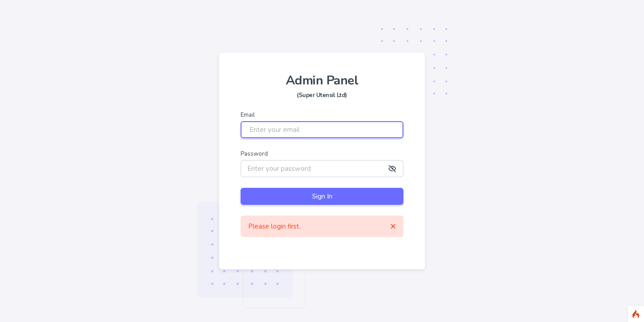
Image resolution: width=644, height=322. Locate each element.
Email (248, 115)
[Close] (393, 227)
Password (254, 154)
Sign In (322, 196)
